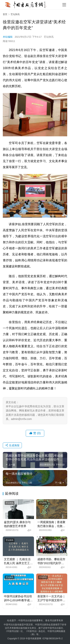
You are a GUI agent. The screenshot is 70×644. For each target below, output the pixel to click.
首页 (5, 14)
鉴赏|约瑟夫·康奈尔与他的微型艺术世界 (17, 524)
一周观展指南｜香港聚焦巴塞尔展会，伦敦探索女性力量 (51, 524)
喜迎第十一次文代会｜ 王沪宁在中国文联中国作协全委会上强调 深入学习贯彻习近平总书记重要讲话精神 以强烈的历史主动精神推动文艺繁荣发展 (52, 598)
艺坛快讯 (49, 37)
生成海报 (12, 445)
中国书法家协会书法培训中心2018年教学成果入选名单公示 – (18, 598)
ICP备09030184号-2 (52, 639)
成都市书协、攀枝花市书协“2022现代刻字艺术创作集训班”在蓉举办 (51, 561)
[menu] (64, 5)
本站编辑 (8, 37)
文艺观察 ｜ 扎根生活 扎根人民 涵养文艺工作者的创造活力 (18, 561)
